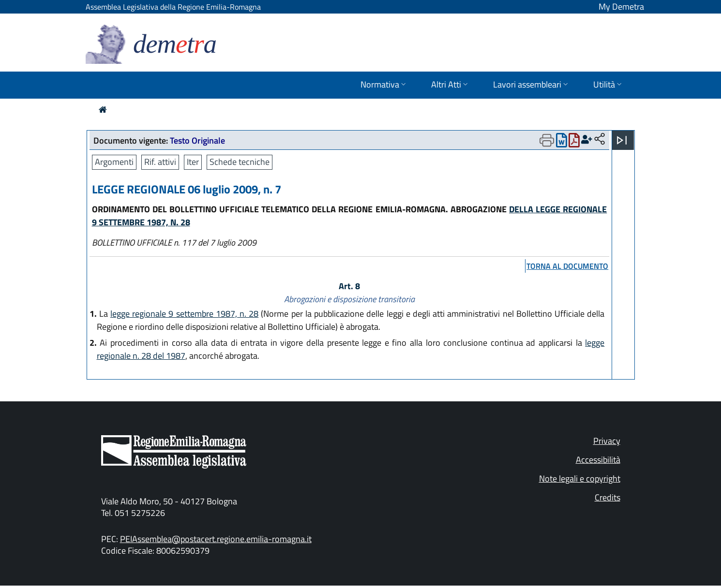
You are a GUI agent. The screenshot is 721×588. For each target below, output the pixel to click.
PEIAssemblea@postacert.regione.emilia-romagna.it (216, 539)
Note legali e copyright (580, 478)
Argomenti (114, 162)
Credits (608, 497)
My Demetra (621, 7)
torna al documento (567, 266)
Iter (193, 162)
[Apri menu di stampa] (547, 140)
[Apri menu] (622, 140)
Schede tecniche (240, 162)
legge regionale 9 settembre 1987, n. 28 (184, 314)
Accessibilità (598, 460)
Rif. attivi (160, 162)
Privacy (607, 441)
